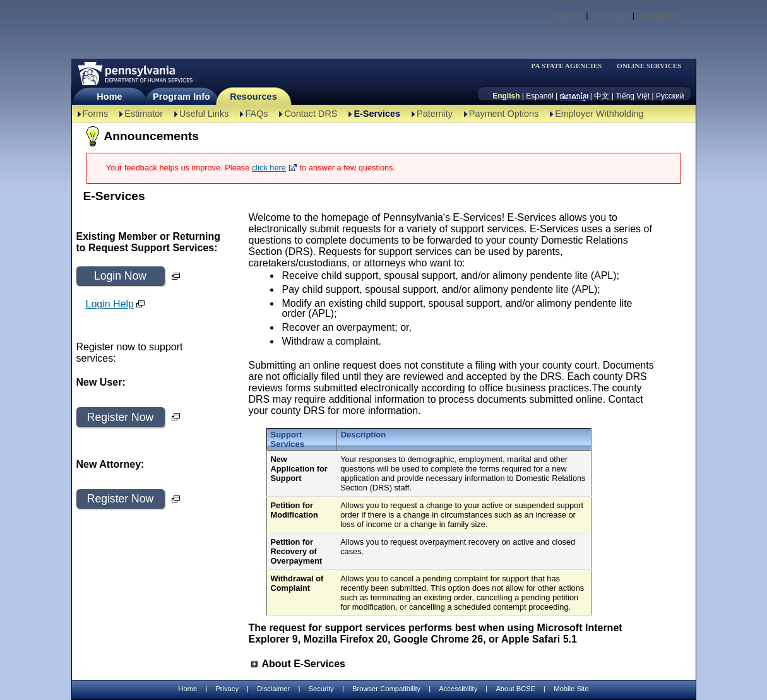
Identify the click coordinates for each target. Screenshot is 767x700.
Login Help (110, 304)
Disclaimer (273, 689)
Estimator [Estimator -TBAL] (144, 114)
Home (109, 97)
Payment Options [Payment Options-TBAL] (504, 114)
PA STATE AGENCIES (566, 66)
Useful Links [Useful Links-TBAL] (204, 114)
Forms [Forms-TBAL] (96, 114)
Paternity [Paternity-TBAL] (435, 114)
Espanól (539, 96)
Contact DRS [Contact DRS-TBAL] (311, 114)
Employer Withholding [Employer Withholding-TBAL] (599, 114)
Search (567, 16)
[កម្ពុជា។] (574, 96)
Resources (253, 97)
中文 (602, 96)
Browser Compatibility (386, 689)
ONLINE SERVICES (649, 66)
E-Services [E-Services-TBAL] (377, 114)
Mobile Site (571, 689)
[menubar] (571, 66)
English (506, 96)
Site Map (610, 16)
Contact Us (660, 16)
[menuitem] (571, 66)
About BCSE (515, 689)
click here (269, 168)
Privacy (227, 689)
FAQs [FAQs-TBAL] (256, 114)
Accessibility (458, 689)
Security (321, 689)
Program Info (181, 97)
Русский (670, 96)
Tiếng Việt (633, 96)
